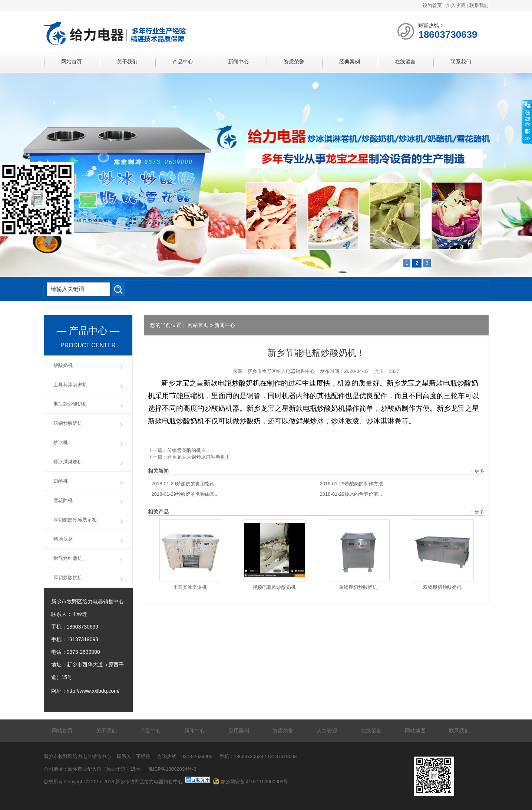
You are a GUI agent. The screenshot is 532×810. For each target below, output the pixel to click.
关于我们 (127, 62)
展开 (527, 122)
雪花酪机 (63, 500)
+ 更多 (477, 471)
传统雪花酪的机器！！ (191, 450)
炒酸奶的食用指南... (185, 484)
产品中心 (183, 62)
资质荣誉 (294, 62)
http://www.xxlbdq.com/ (93, 691)
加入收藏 (456, 5)
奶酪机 (61, 481)
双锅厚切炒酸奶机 (442, 587)
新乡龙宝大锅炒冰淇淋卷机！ (199, 457)
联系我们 (479, 5)
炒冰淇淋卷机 (68, 462)
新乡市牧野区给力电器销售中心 (281, 371)
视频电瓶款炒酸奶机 (274, 587)
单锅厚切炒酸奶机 (358, 587)
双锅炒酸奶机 (68, 423)
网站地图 (415, 731)
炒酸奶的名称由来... (185, 494)
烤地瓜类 (63, 539)
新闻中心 (238, 62)
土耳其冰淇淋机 (190, 587)
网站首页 (72, 62)
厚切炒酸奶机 (68, 578)
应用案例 (239, 731)
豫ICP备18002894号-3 (172, 769)
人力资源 (327, 731)
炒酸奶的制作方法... (353, 484)
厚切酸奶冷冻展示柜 (75, 520)
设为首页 (432, 5)
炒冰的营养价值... (351, 494)
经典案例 (350, 62)
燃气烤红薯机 (68, 558)
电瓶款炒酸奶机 (70, 404)
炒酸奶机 (63, 365)
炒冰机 (61, 442)
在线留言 (405, 62)
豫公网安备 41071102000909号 (251, 782)
